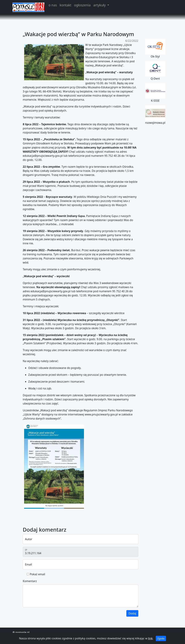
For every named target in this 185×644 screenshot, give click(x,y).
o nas (53, 5)
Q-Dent (155, 71)
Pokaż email (37, 574)
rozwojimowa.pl (155, 115)
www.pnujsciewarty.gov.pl (101, 414)
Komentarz (30, 581)
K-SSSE (155, 93)
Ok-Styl (155, 49)
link (150, 638)
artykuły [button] (100, 5)
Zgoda (161, 638)
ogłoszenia (82, 5)
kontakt (66, 5)
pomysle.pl (22, 632)
